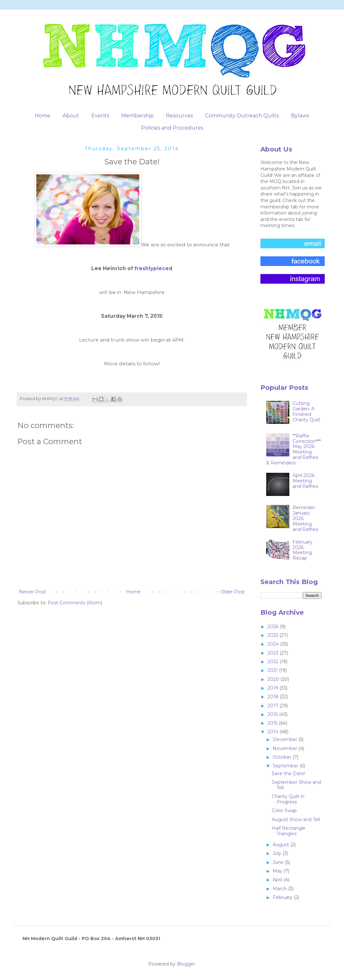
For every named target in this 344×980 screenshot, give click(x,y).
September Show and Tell (296, 785)
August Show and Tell (296, 820)
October (283, 757)
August (281, 845)
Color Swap (284, 811)
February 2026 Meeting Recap (303, 550)
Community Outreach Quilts (242, 116)
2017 (273, 706)
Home (43, 116)
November (285, 748)
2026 (274, 627)
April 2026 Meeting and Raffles (305, 481)
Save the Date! (288, 774)
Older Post (233, 592)
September (286, 766)
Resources (179, 116)
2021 (273, 670)
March (280, 889)
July (278, 853)
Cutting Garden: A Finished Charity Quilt (306, 411)
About (71, 116)
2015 (273, 723)
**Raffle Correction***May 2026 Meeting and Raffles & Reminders (294, 449)
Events (100, 116)
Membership (137, 116)
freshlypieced (153, 268)
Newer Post (32, 592)
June (279, 862)
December (285, 739)
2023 (274, 653)
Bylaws (300, 116)
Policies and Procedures (172, 128)
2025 (273, 635)
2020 (274, 679)
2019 (273, 688)
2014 (273, 732)
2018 (274, 697)
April (278, 880)
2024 (274, 644)
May (278, 871)
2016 (273, 714)
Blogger (186, 964)
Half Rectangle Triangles (289, 831)
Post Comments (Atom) (75, 603)
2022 (274, 662)
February (283, 897)
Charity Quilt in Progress (288, 799)
